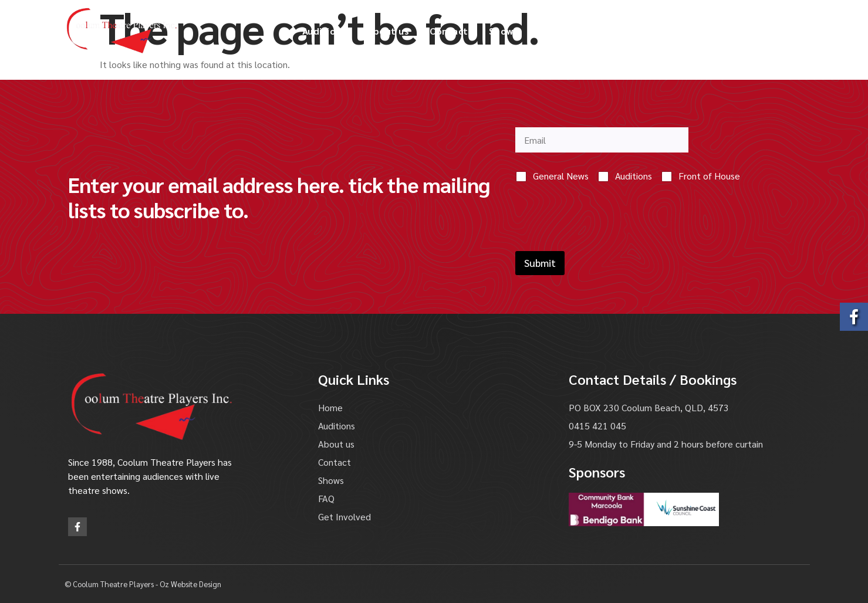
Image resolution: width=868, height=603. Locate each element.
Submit (540, 263)
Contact (449, 31)
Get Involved (661, 31)
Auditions (325, 31)
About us (388, 31)
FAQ (548, 31)
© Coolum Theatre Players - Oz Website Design (143, 584)
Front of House (709, 176)
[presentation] (604, 243)
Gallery (595, 31)
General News (561, 176)
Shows (504, 31)
